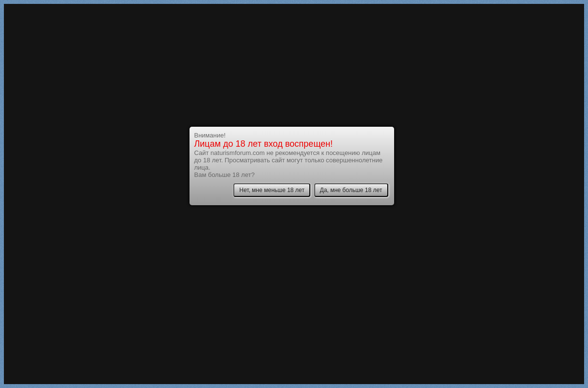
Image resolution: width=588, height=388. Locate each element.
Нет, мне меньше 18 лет (272, 190)
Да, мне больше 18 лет (351, 190)
